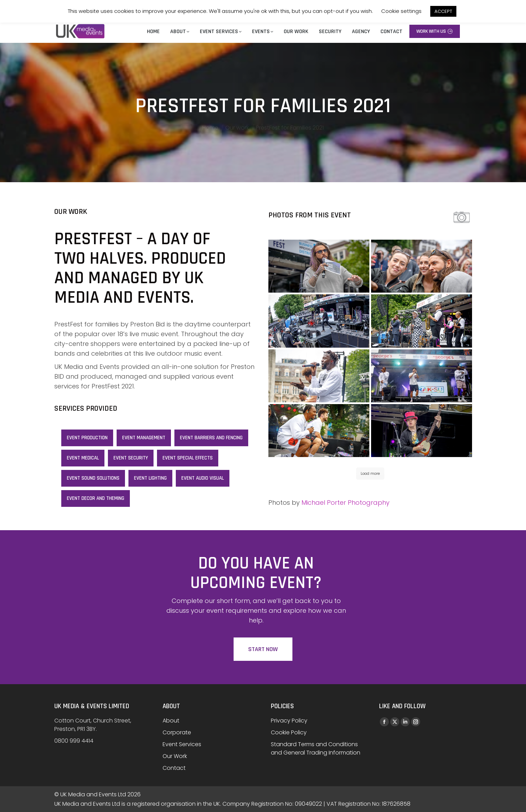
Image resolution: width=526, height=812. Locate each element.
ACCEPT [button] (443, 11)
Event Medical (83, 458)
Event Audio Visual (203, 478)
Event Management (144, 438)
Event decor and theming (96, 498)
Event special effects (188, 458)
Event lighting (150, 478)
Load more (370, 473)
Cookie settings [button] (401, 11)
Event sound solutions (93, 478)
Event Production (87, 438)
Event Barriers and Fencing (211, 438)
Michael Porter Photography (346, 502)
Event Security (131, 458)
